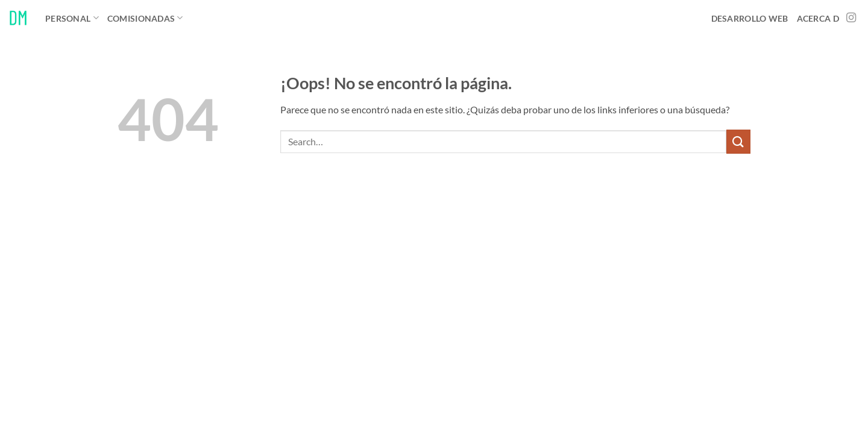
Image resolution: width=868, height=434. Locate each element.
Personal (72, 18)
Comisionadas (145, 18)
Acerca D (818, 18)
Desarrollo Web (750, 18)
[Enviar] (738, 141)
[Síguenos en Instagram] (851, 18)
